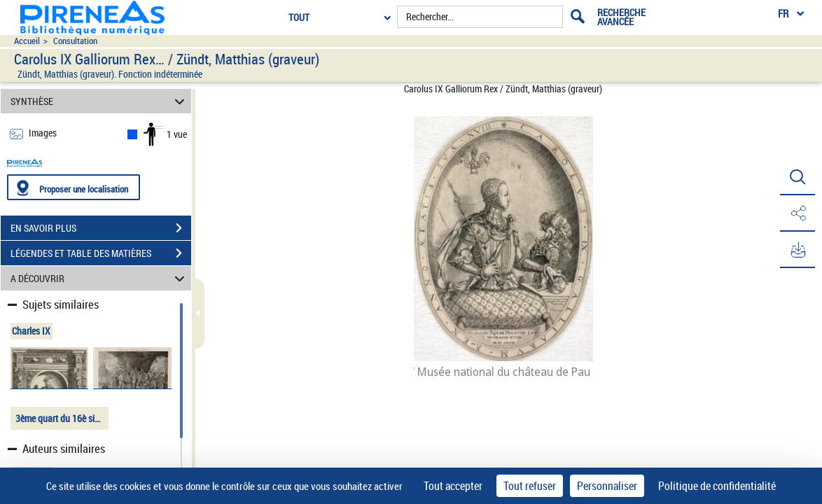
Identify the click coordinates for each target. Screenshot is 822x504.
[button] (797, 177)
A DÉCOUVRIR (99, 278)
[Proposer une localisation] (74, 187)
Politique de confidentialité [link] (717, 486)
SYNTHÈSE (99, 101)
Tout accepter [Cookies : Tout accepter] (453, 486)
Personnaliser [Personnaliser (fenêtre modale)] (607, 486)
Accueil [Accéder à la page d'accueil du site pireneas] (27, 41)
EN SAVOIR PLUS (101, 228)
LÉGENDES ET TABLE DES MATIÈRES (101, 253)
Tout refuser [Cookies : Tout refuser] (530, 486)
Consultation (75, 41)
